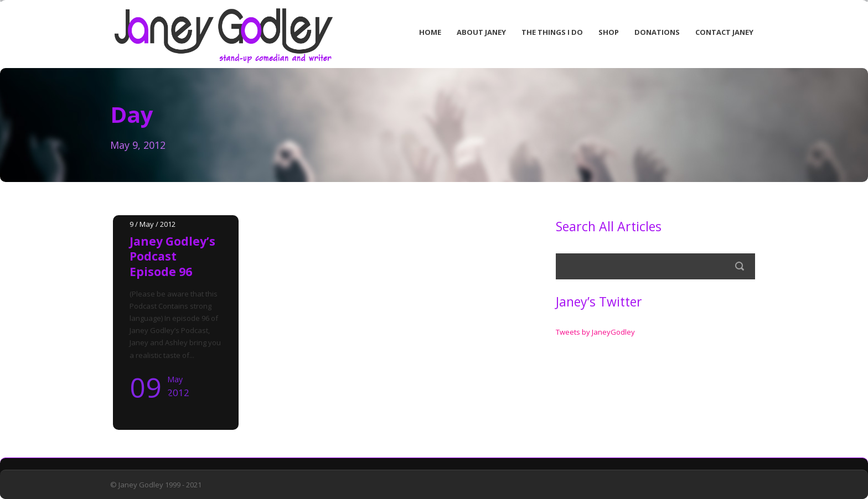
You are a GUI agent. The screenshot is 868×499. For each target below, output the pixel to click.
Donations (657, 32)
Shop (609, 32)
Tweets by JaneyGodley (595, 332)
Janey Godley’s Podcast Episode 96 (172, 256)
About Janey (481, 32)
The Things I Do (552, 32)
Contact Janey (724, 32)
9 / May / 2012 (153, 224)
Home (430, 32)
